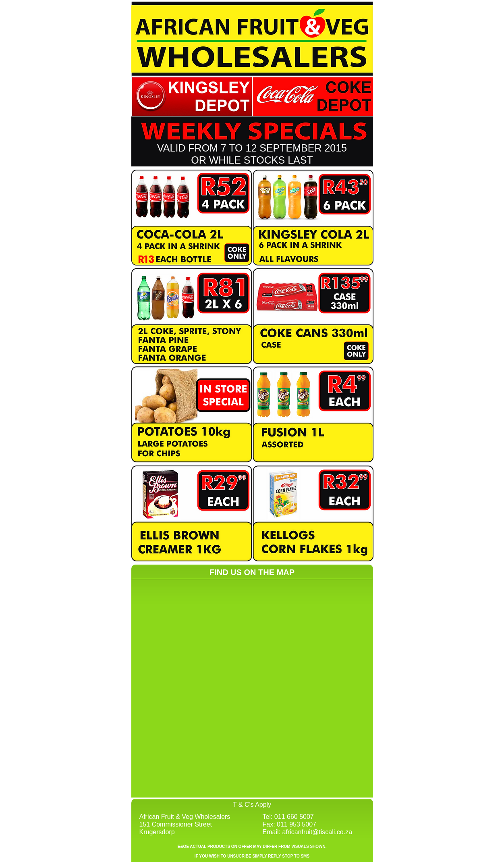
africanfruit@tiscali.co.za (317, 832)
